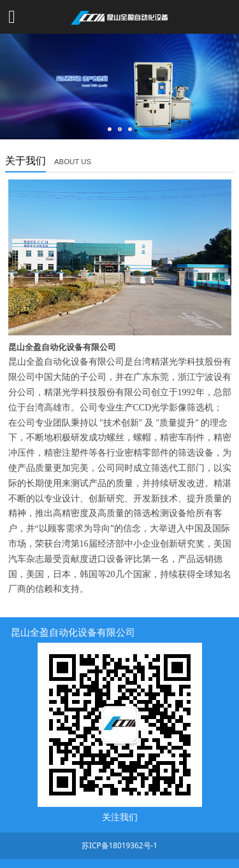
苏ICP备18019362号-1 (119, 845)
